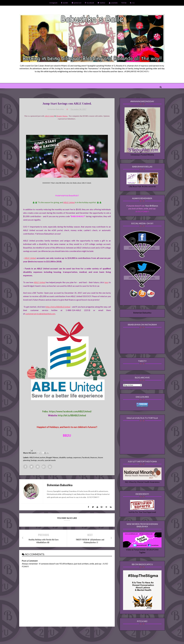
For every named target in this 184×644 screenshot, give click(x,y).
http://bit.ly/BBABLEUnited (58, 307)
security (41, 460)
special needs (50, 460)
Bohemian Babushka (142, 313)
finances (94, 457)
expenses (77, 457)
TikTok (124, 3)
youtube (113, 3)
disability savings (66, 457)
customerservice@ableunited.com (40, 314)
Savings (34, 460)
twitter (102, 3)
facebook (90, 3)
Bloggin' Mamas (62, 116)
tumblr (65, 3)
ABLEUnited (34, 457)
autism (43, 457)
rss (132, 3)
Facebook (86, 457)
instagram (53, 3)
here (106, 282)
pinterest (77, 3)
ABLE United (49, 116)
